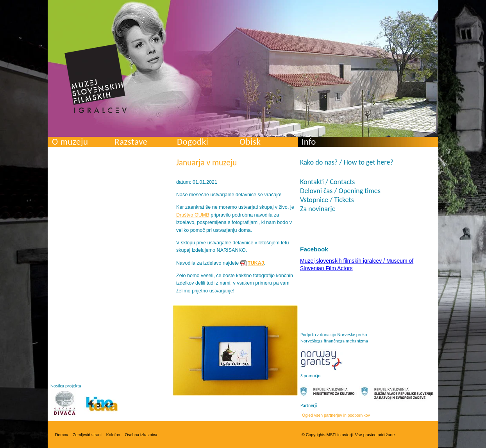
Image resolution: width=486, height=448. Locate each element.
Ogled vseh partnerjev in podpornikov (336, 415)
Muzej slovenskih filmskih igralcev (96, 79)
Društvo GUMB (193, 215)
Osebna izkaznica (141, 435)
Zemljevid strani (87, 435)
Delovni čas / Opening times (340, 191)
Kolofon (113, 435)
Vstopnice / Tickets (327, 200)
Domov (62, 435)
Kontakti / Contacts (327, 182)
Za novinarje (318, 209)
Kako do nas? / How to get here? (347, 162)
